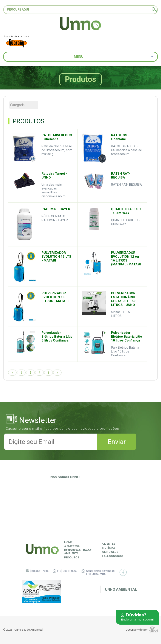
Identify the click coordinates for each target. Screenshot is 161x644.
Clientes (109, 544)
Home (68, 542)
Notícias (109, 548)
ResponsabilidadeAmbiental (78, 552)
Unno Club (110, 552)
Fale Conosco (112, 556)
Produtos (72, 558)
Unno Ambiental (121, 589)
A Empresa (72, 546)
